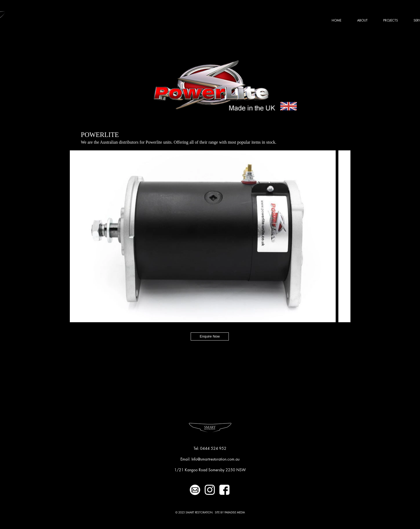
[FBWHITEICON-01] (225, 490)
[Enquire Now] (210, 336)
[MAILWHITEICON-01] (195, 490)
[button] (391, 20)
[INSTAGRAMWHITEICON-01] (210, 490)
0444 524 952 (213, 448)
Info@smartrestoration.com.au (216, 459)
